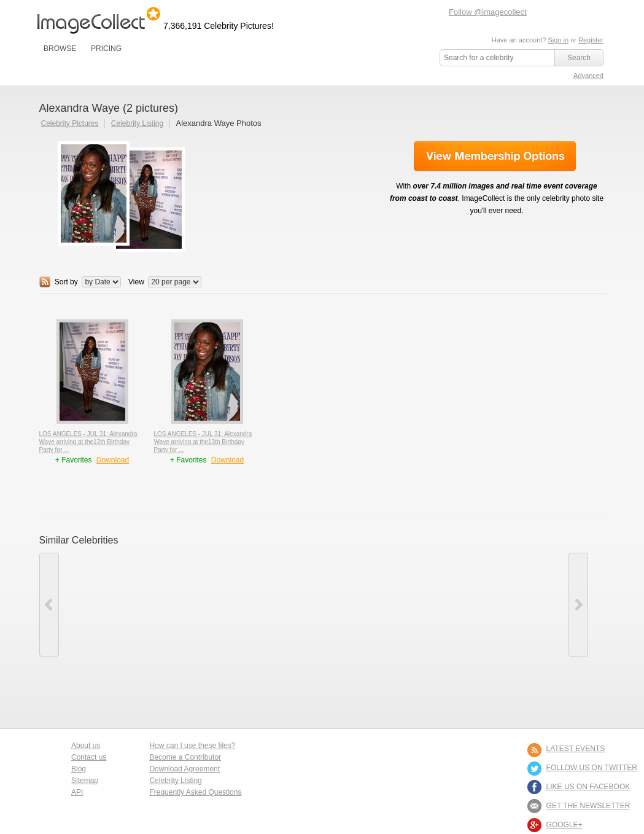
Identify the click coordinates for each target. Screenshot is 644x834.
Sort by (66, 282)
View (136, 282)
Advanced (588, 76)
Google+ (564, 825)
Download (113, 460)
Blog (79, 769)
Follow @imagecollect (488, 12)
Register (591, 40)
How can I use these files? (192, 746)
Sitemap (85, 781)
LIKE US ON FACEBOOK (588, 787)
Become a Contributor (185, 757)
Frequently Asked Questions (195, 792)
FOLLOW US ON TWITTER (592, 768)
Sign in (558, 40)
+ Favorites (75, 460)
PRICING (106, 49)
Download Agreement (184, 769)
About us (86, 746)
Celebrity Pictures (70, 123)
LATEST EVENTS (576, 749)
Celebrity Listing (137, 123)
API (77, 792)
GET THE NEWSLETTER (588, 806)
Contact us (89, 757)
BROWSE (60, 49)
